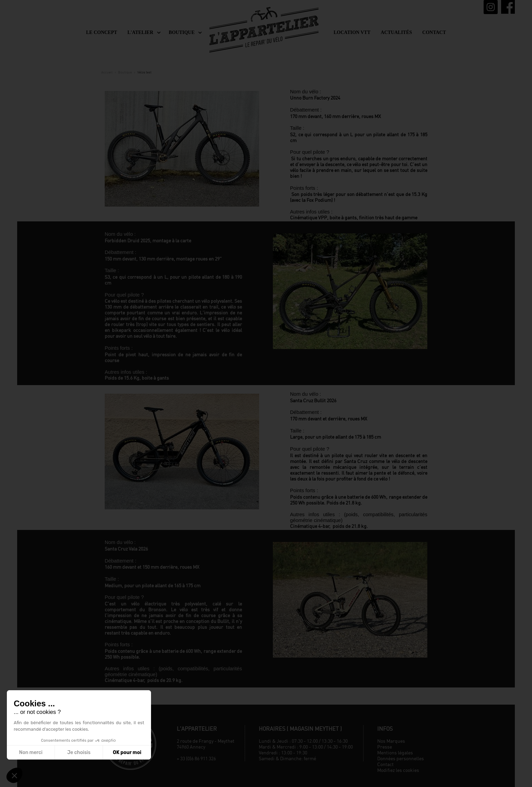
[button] (14, 775)
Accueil (107, 72)
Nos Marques (391, 741)
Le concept (102, 32)
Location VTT (352, 32)
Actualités (396, 32)
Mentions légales (395, 753)
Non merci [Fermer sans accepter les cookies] (31, 753)
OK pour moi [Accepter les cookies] (127, 753)
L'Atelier (140, 32)
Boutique (182, 32)
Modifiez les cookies (398, 770)
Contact (434, 32)
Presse (385, 747)
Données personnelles (401, 758)
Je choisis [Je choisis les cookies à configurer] (79, 753)
